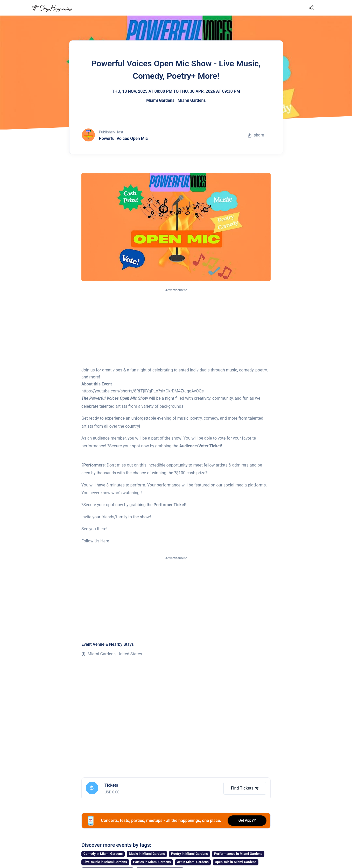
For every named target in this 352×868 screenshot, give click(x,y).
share (256, 135)
